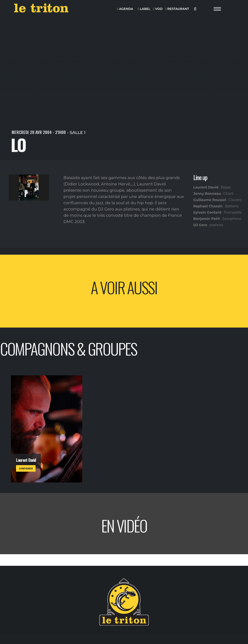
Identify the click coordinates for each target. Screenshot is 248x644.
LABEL (144, 9)
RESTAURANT (177, 9)
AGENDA (125, 9)
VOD (158, 9)
